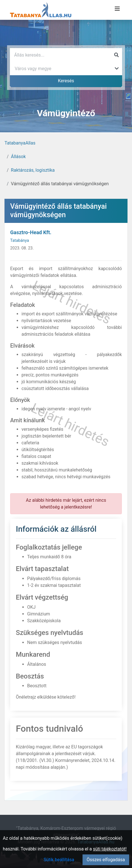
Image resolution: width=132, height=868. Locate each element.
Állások (18, 157)
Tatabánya (20, 241)
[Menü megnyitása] (117, 9)
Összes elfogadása (106, 860)
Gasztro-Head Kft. (31, 232)
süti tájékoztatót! (110, 849)
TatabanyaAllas (20, 143)
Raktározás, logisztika (33, 170)
